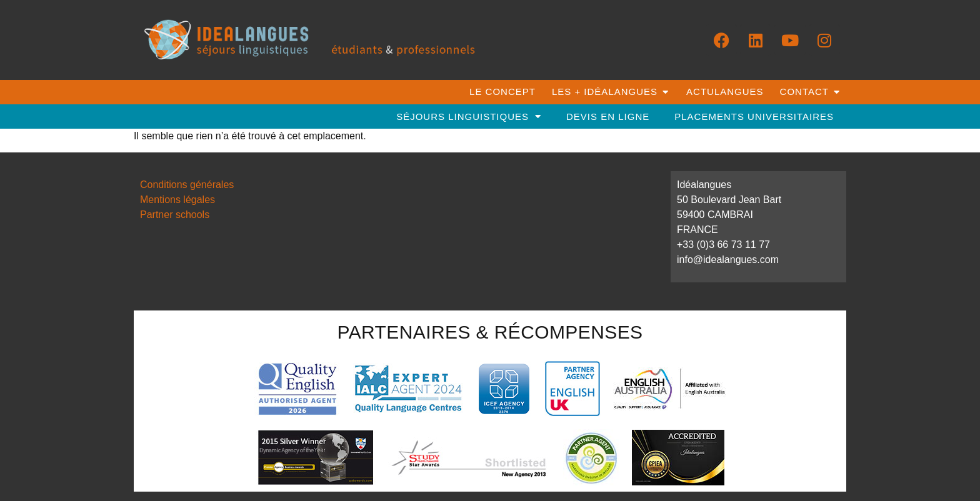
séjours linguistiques (469, 117)
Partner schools (175, 215)
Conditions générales (187, 185)
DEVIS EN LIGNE (608, 117)
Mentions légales (177, 200)
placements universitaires (754, 117)
